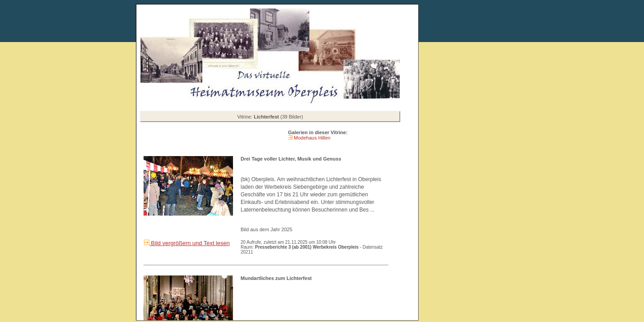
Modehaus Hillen (311, 138)
